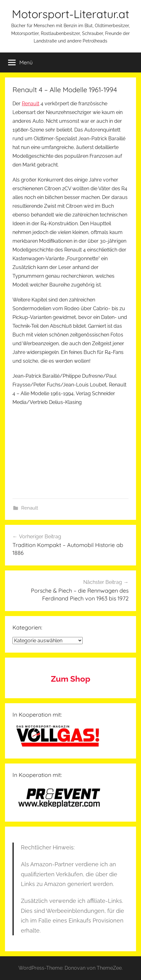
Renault (31, 104)
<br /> (31, 450)
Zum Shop (70, 679)
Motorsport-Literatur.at (70, 14)
